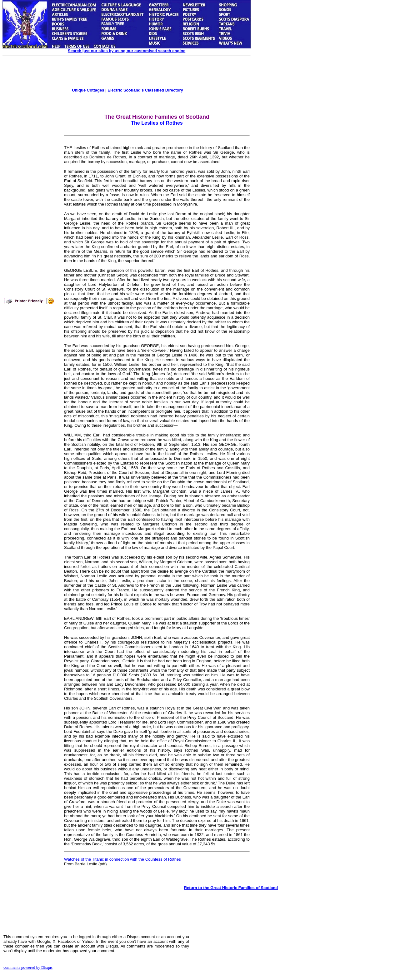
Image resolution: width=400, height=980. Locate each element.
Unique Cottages (88, 90)
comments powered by (28, 967)
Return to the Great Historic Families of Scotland (231, 888)
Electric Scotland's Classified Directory (145, 90)
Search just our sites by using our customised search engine (127, 51)
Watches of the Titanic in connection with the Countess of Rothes (122, 859)
